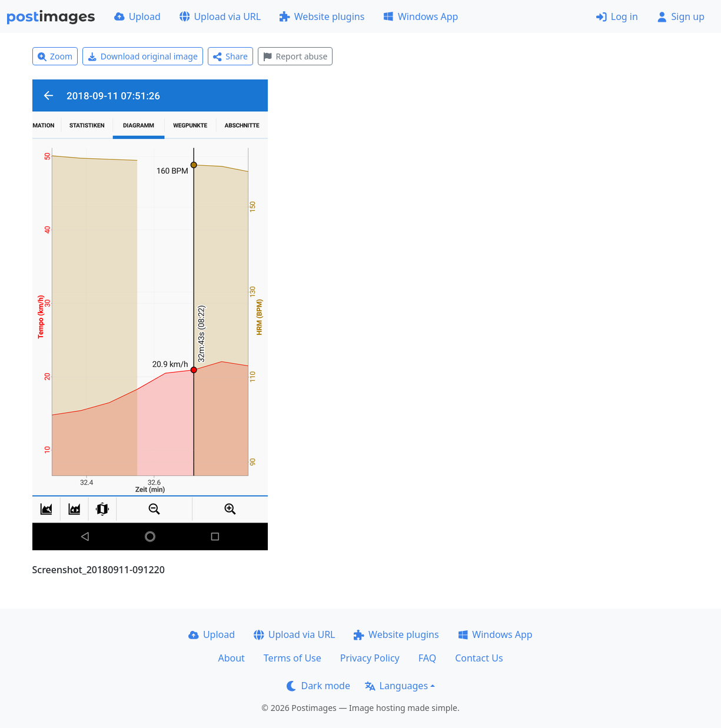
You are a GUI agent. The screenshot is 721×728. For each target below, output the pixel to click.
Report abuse (295, 56)
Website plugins (322, 16)
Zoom (55, 56)
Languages (396, 686)
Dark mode (318, 686)
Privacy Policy (370, 658)
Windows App (421, 16)
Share (230, 56)
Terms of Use (293, 658)
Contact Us (479, 658)
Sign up (681, 16)
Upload (137, 16)
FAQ (427, 658)
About (231, 658)
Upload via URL (220, 16)
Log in (617, 16)
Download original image (143, 56)
